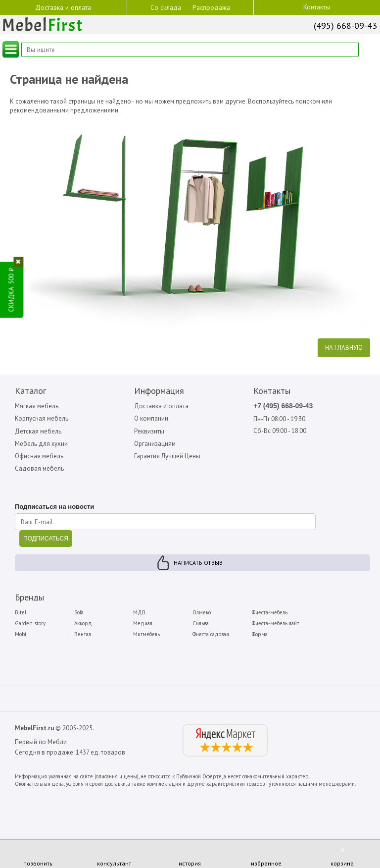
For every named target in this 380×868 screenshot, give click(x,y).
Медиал (143, 623)
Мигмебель (146, 634)
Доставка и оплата (63, 7)
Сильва (201, 623)
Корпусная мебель (42, 418)
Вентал (83, 634)
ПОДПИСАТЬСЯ (46, 539)
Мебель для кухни (41, 444)
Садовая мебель (39, 468)
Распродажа (211, 7)
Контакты (317, 7)
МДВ (139, 612)
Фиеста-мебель (270, 612)
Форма (260, 634)
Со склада (166, 7)
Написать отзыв (198, 563)
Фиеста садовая (211, 634)
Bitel (21, 612)
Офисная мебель (39, 456)
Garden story (30, 623)
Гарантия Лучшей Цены (167, 456)
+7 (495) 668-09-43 (283, 406)
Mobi (21, 634)
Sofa (79, 612)
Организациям (155, 444)
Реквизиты (149, 431)
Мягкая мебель (37, 406)
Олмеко (202, 612)
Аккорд (83, 623)
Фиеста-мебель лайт (276, 623)
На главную (344, 348)
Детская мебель (38, 431)
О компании (151, 418)
